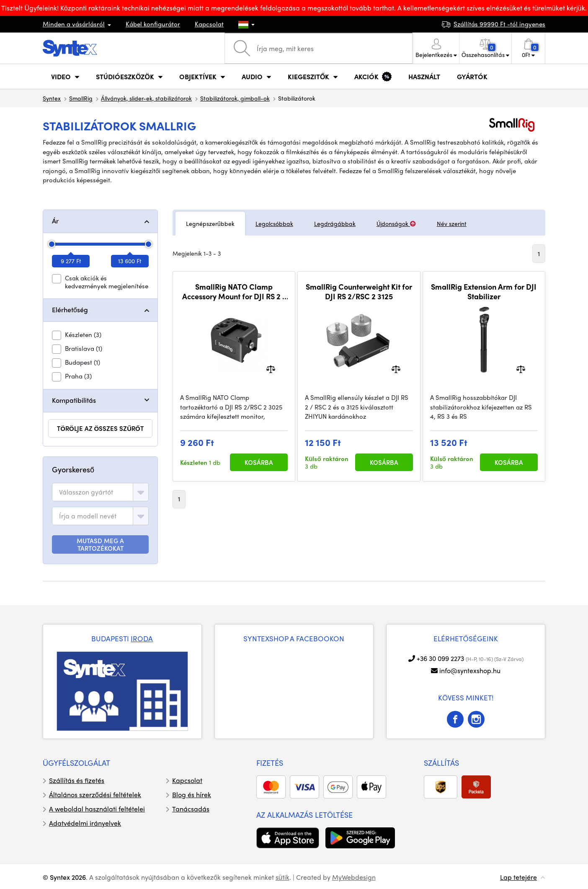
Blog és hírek (192, 794)
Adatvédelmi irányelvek (85, 823)
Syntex (52, 98)
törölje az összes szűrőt (100, 428)
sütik (282, 877)
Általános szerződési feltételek (95, 794)
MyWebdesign (354, 877)
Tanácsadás (191, 809)
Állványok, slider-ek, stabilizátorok (146, 98)
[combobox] (100, 492)
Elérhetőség (70, 310)
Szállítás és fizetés (77, 780)
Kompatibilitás (74, 400)
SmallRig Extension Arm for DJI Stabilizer (484, 292)
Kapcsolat (209, 24)
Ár (55, 221)
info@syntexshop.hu (470, 670)
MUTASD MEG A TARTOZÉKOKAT (100, 544)
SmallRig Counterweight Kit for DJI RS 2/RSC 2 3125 (359, 292)
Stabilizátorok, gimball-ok (235, 98)
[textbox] (86, 492)
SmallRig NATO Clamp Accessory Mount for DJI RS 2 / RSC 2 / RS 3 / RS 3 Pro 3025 (234, 292)
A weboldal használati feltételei (97, 809)
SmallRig (81, 98)
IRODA (142, 638)
